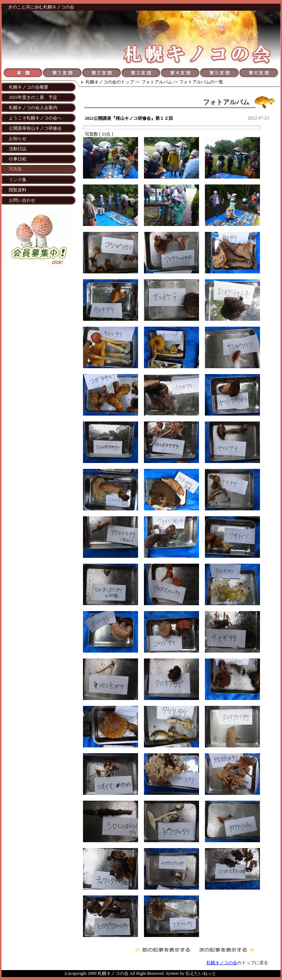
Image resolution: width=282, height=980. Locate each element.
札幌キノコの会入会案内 (33, 108)
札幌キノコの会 (101, 82)
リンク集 (18, 180)
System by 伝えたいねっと (191, 973)
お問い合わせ (22, 200)
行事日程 (18, 159)
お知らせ (18, 139)
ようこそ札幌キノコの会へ (35, 118)
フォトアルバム (157, 82)
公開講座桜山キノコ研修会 (35, 128)
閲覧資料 (18, 190)
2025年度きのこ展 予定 (33, 97)
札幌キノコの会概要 (29, 87)
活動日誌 (18, 149)
